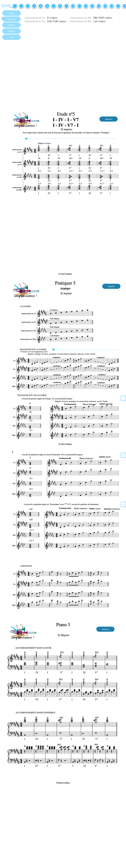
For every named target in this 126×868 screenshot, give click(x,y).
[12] (86, 6)
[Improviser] (11, 19)
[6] (47, 6)
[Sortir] (11, 7)
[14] (99, 6)
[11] (79, 6)
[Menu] (11, 13)
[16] (112, 6)
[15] (105, 6)
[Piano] (11, 37)
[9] (66, 6)
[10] (73, 6)
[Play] (27, 139)
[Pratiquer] (11, 31)
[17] (118, 6)
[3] (28, 6)
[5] (41, 6)
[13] (92, 6)
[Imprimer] (109, 119)
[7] (54, 6)
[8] (60, 6)
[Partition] (11, 25)
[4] (34, 6)
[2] (21, 6)
